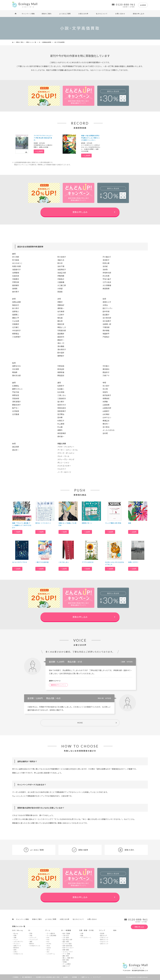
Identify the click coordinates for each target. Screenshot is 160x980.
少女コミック (104, 941)
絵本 (115, 930)
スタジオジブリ (18, 941)
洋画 (15, 937)
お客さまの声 (83, 14)
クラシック (33, 937)
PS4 (48, 939)
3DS (48, 952)
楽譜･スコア (66, 966)
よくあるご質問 (65, 14)
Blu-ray (16, 933)
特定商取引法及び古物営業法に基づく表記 (48, 977)
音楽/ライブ (17, 946)
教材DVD (16, 948)
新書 (82, 935)
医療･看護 (66, 950)
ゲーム (48, 930)
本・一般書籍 (66, 930)
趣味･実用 (66, 956)
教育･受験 (66, 960)
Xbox (48, 946)
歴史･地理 (66, 941)
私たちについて (102, 14)
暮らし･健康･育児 (68, 958)
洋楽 (31, 935)
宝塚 (15, 950)
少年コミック (104, 937)
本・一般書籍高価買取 (45, 42)
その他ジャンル (18, 954)
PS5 (48, 937)
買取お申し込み (139, 14)
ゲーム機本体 (51, 933)
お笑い (16, 952)
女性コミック (104, 944)
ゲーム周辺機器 (51, 935)
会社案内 (66, 977)
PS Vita (49, 944)
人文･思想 (66, 937)
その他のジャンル (35, 946)
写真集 (65, 962)
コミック (102, 930)
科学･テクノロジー (68, 948)
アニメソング (34, 939)
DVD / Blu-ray (18, 930)
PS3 (48, 941)
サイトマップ (97, 977)
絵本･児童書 (66, 933)
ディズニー (17, 944)
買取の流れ (126, 850)
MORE (80, 723)
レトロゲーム (51, 954)
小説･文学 (66, 935)
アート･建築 (66, 954)
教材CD (32, 944)
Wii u (48, 950)
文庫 (82, 933)
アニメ (16, 939)
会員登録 (143, 5)
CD (29, 930)
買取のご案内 (47, 14)
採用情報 (74, 977)
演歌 (31, 941)
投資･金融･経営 (67, 946)
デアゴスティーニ (86, 937)
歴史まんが (104, 935)
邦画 (15, 935)
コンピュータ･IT (68, 952)
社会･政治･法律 (67, 939)
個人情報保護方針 (27, 977)
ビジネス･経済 (67, 944)
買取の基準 (80, 850)
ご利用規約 (15, 977)
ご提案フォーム (85, 977)
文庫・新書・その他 (86, 930)
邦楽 (31, 933)
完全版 (102, 933)
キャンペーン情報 (28, 14)
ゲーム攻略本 (67, 964)
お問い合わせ (120, 14)
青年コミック (104, 939)
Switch (49, 948)
